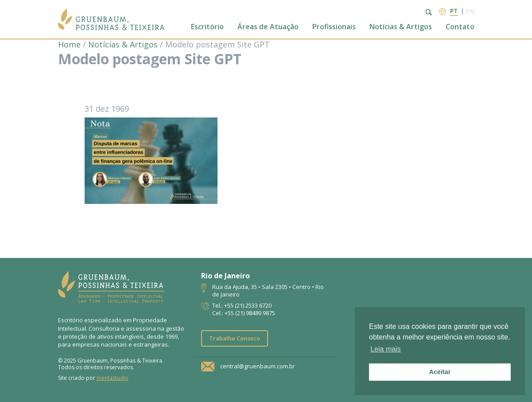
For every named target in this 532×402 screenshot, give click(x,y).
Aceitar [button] (440, 372)
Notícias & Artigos (401, 27)
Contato (460, 27)
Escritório (207, 27)
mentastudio (113, 378)
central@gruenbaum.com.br (258, 366)
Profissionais (334, 27)
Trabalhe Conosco (235, 338)
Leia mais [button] (385, 349)
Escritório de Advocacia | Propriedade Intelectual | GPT (111, 19)
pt (454, 11)
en (470, 11)
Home (69, 44)
